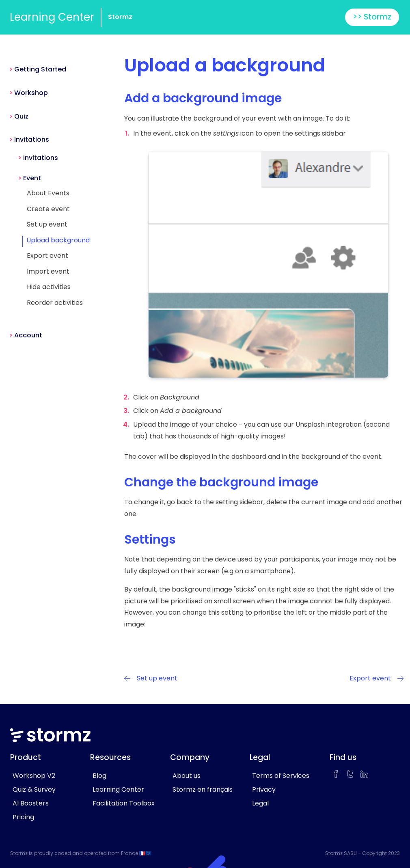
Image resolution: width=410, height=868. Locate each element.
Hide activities (49, 287)
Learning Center (52, 17)
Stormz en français (203, 789)
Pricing (23, 817)
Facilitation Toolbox (124, 803)
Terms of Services (281, 776)
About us (187, 776)
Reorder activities (55, 303)
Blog (99, 776)
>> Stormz (372, 17)
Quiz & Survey (34, 789)
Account (28, 335)
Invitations (32, 139)
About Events (48, 193)
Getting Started (40, 69)
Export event (47, 256)
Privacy (264, 789)
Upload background (58, 240)
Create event (48, 209)
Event (32, 178)
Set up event (47, 224)
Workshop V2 (34, 776)
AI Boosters (31, 803)
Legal (260, 803)
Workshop (31, 93)
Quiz (21, 116)
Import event (48, 271)
